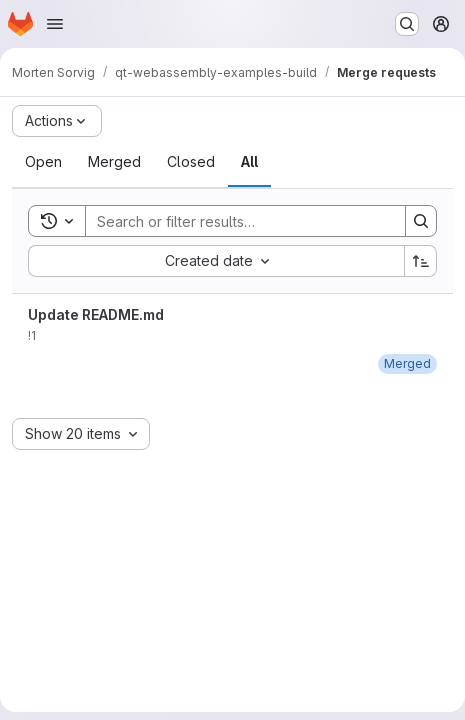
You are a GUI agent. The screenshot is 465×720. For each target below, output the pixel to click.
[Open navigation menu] (55, 24)
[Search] (235, 221)
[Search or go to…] (407, 24)
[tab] (43, 162)
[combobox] (216, 261)
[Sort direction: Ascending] (421, 261)
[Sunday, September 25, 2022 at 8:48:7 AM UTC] (407, 363)
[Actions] (57, 121)
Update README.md (96, 314)
